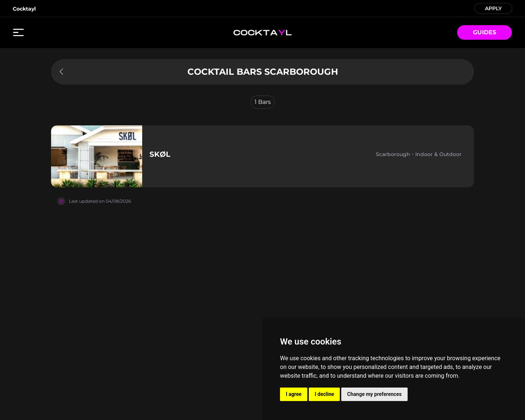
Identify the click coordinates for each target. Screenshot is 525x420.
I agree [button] (294, 394)
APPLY (493, 8)
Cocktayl (24, 9)
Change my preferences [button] (374, 394)
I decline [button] (324, 394)
